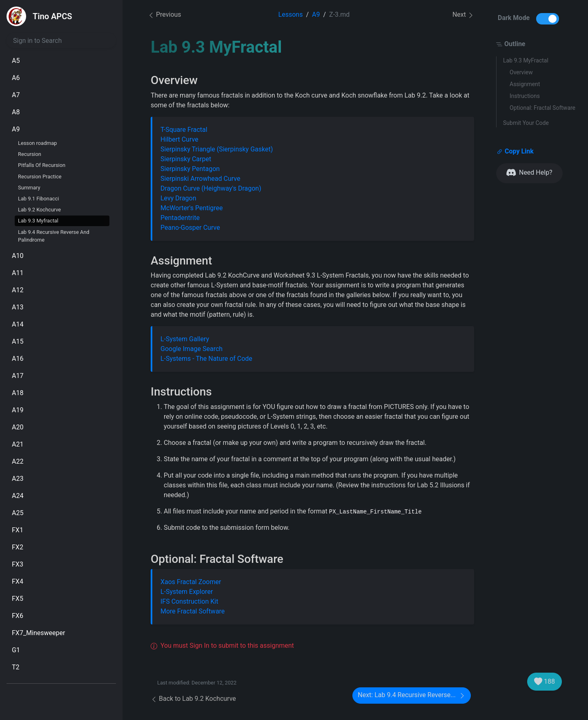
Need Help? (529, 173)
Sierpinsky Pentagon (190, 169)
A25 (18, 513)
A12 (18, 290)
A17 (18, 376)
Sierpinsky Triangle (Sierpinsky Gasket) (217, 149)
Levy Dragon (178, 198)
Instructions (525, 96)
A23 (18, 479)
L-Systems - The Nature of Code (206, 359)
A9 (16, 129)
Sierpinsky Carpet (186, 159)
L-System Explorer (187, 592)
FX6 (18, 616)
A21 (18, 444)
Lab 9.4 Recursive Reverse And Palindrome (54, 236)
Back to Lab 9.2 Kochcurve (193, 699)
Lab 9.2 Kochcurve (39, 210)
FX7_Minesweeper (38, 633)
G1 (16, 650)
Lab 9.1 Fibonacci (38, 199)
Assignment (525, 84)
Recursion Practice (40, 177)
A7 (16, 95)
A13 (18, 307)
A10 (18, 256)
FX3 (18, 564)
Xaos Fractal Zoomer (191, 582)
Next (463, 15)
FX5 (18, 599)
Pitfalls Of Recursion (42, 165)
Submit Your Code (526, 123)
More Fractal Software (193, 611)
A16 (18, 359)
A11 (18, 273)
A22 (18, 461)
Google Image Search (192, 349)
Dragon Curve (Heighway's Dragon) (211, 188)
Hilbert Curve (179, 139)
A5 (16, 61)
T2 (16, 667)
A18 (18, 393)
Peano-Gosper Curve (190, 228)
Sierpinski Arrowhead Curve (200, 179)
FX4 (18, 581)
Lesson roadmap (37, 143)
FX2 (18, 547)
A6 (16, 78)
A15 (18, 341)
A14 (18, 324)
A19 (18, 410)
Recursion (30, 154)
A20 (18, 427)
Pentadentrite (180, 218)
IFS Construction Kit (189, 601)
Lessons (291, 14)
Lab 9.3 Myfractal (38, 221)
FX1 (18, 530)
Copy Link (515, 152)
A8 (16, 112)
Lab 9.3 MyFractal (526, 60)
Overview (521, 72)
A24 (18, 496)
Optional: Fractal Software (542, 108)
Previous (165, 14)
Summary (29, 188)
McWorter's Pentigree (192, 208)
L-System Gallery (185, 339)
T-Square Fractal (184, 130)
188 (545, 682)
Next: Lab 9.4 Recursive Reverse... (412, 695)
